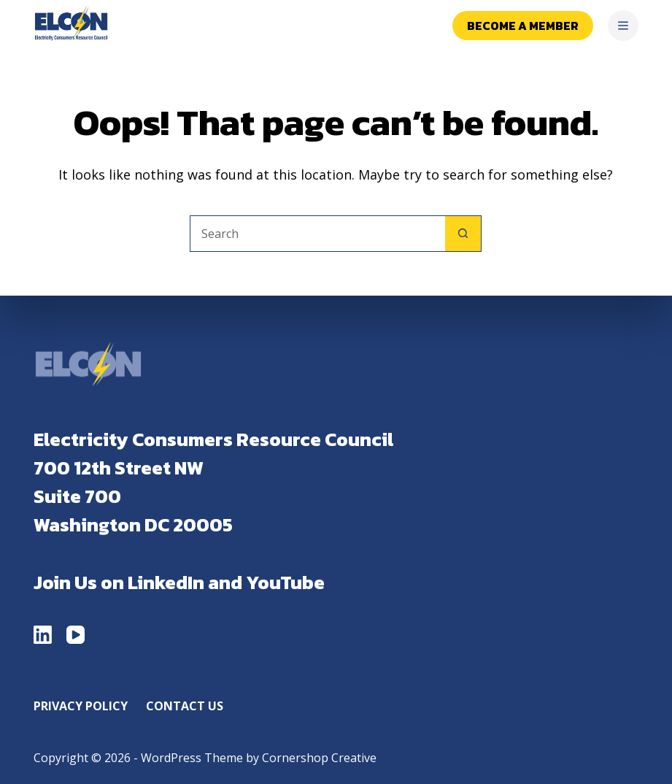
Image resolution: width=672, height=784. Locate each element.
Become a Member (523, 26)
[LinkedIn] (43, 635)
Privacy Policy (81, 706)
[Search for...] (317, 234)
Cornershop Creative (319, 758)
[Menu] (623, 26)
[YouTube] (76, 635)
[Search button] (463, 234)
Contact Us (185, 706)
